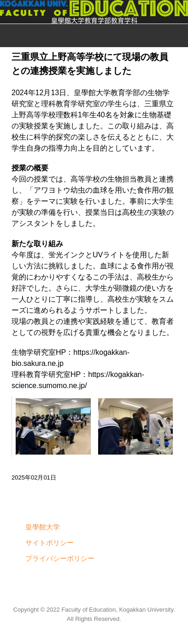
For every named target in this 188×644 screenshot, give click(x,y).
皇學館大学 (43, 527)
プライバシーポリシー (60, 558)
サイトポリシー (50, 543)
